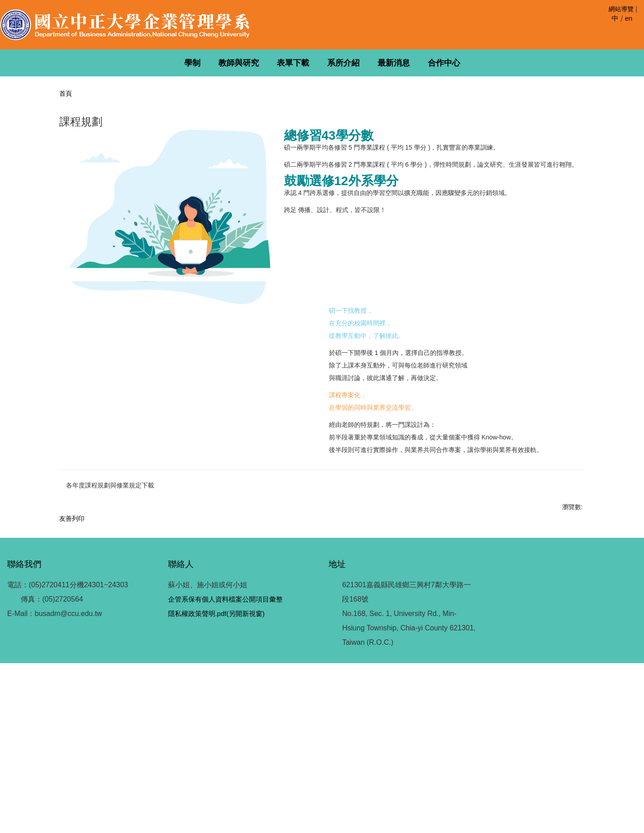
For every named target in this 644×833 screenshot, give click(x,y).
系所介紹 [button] (343, 63)
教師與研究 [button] (239, 63)
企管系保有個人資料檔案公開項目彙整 (225, 769)
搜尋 (636, 28)
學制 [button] (192, 63)
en (628, 18)
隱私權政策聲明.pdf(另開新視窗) (216, 783)
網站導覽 (621, 9)
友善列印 (72, 664)
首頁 (66, 93)
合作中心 (444, 63)
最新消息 (394, 63)
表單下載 (293, 63)
